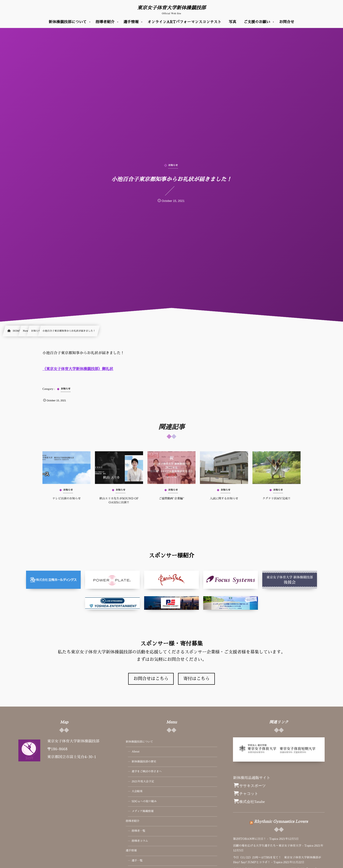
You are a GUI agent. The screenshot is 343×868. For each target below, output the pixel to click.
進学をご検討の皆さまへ (147, 772)
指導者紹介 (133, 821)
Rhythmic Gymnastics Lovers (281, 818)
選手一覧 (137, 861)
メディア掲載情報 (143, 811)
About (136, 752)
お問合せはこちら (151, 679)
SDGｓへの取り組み (144, 802)
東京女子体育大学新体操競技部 (171, 8)
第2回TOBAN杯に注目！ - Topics (255, 839)
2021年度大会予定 (143, 782)
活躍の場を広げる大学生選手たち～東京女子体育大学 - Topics (273, 846)
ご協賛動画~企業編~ (172, 502)
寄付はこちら (196, 679)
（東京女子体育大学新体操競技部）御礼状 (78, 369)
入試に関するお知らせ (224, 502)
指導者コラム (140, 841)
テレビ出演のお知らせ (66, 502)
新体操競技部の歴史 (144, 762)
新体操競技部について (139, 742)
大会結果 (137, 792)
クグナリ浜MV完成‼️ (277, 502)
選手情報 (131, 851)
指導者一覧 (139, 831)
